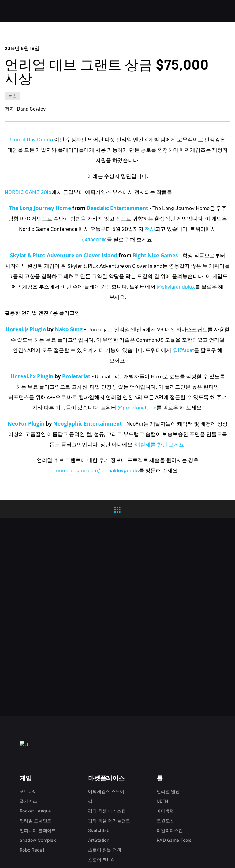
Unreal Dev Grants (32, 140)
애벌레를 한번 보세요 (160, 445)
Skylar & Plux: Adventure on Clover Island (64, 255)
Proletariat (76, 376)
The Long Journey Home (40, 208)
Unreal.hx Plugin (32, 376)
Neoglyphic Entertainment (88, 424)
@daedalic (94, 240)
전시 (150, 229)
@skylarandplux (176, 287)
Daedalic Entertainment (117, 208)
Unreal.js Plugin (26, 329)
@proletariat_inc (137, 408)
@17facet (183, 350)
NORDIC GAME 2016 (28, 192)
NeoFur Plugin (26, 424)
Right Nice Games (155, 255)
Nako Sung (69, 329)
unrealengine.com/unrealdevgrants (97, 471)
